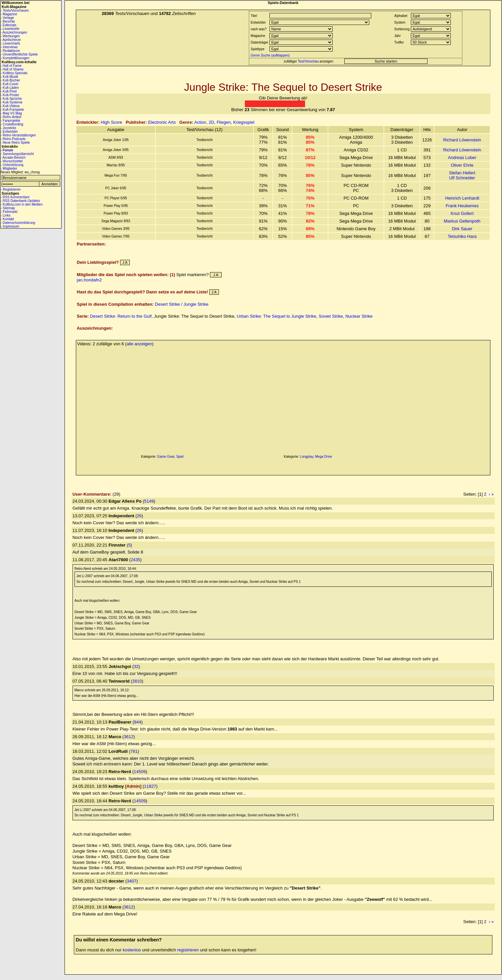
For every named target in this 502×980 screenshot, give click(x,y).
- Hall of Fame (11, 66)
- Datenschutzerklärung (18, 223)
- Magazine (9, 14)
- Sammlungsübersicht (17, 154)
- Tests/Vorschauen (15, 10)
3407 (132, 881)
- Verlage (7, 18)
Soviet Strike (331, 316)
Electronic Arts (162, 122)
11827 (150, 786)
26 (139, 516)
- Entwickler (9, 132)
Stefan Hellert (462, 173)
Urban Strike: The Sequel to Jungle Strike (277, 316)
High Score (111, 122)
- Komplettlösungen (15, 58)
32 (136, 666)
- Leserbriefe (10, 29)
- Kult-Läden (10, 88)
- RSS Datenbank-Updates (20, 201)
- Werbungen (10, 36)
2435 (136, 560)
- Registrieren (11, 189)
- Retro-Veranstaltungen (18, 135)
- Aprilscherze (11, 40)
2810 (137, 681)
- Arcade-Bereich (13, 158)
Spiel (180, 457)
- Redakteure (10, 51)
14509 (140, 772)
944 (138, 722)
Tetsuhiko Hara (462, 236)
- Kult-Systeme (12, 102)
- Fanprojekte (10, 121)
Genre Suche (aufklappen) (270, 55)
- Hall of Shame (12, 69)
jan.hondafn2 (89, 280)
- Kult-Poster (10, 95)
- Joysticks (8, 128)
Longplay (306, 457)
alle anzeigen (139, 344)
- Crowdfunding (12, 124)
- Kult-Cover (9, 84)
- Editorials (8, 25)
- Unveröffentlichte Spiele (19, 54)
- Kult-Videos (10, 106)
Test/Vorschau (308, 61)
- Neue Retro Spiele (15, 143)
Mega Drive (324, 457)
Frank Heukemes (462, 206)
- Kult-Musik (9, 77)
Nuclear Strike (359, 316)
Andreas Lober (462, 158)
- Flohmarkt (9, 212)
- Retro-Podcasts (13, 139)
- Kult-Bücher (10, 80)
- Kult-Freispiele (12, 110)
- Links (5, 215)
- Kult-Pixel (9, 91)
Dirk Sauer (462, 229)
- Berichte (8, 21)
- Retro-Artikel (11, 117)
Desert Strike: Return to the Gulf (121, 316)
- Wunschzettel (12, 161)
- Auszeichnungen (14, 32)
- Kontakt (7, 219)
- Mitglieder (9, 168)
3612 (129, 737)
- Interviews (9, 47)
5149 (149, 501)
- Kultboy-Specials (14, 73)
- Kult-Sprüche (11, 99)
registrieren (188, 950)
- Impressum (10, 226)
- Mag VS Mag (11, 113)
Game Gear (166, 457)
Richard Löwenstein (462, 140)
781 (134, 751)
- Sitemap (8, 208)
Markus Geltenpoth (462, 221)
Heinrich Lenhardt (462, 198)
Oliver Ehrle (462, 165)
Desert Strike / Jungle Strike (182, 304)
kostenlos (132, 950)
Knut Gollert (462, 213)
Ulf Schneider (462, 178)
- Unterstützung (12, 165)
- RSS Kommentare (15, 197)
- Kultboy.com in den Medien (22, 204)
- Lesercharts (10, 43)
